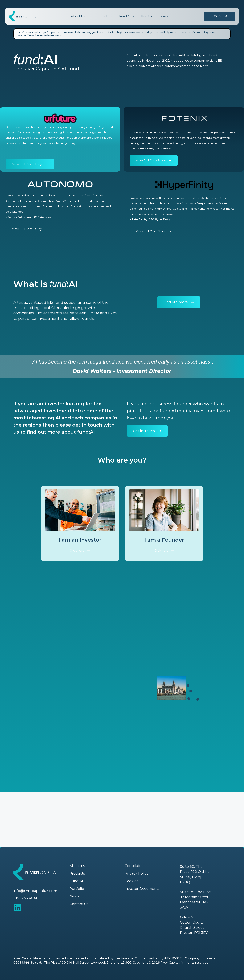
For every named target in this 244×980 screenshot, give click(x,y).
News (164, 16)
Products (102, 16)
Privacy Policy (137, 873)
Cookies (131, 881)
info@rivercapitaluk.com (35, 891)
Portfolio (147, 16)
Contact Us (220, 16)
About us (77, 866)
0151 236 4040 (26, 898)
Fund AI (125, 16)
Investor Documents (142, 889)
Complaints (135, 866)
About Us (78, 16)
